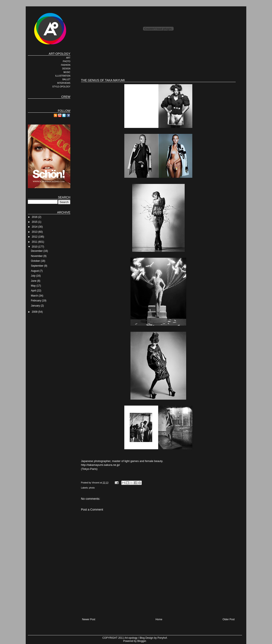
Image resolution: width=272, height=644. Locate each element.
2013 (35, 232)
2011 (35, 242)
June (34, 281)
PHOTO (67, 61)
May (34, 286)
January (36, 306)
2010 (35, 247)
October (36, 261)
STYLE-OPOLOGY (61, 87)
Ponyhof (162, 638)
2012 (35, 237)
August (35, 271)
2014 (35, 227)
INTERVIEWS (64, 83)
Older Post (229, 619)
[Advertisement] (158, 62)
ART (68, 58)
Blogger (142, 641)
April (34, 291)
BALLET (66, 79)
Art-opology (131, 638)
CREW (66, 97)
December (37, 251)
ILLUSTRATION (63, 76)
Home (159, 619)
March (35, 296)
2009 (35, 312)
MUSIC (67, 72)
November (37, 256)
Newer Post (89, 619)
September (37, 266)
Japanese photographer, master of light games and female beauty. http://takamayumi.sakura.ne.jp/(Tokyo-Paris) (158, 277)
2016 (35, 217)
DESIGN (66, 69)
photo (92, 488)
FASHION (66, 65)
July (33, 276)
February (36, 301)
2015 (35, 222)
